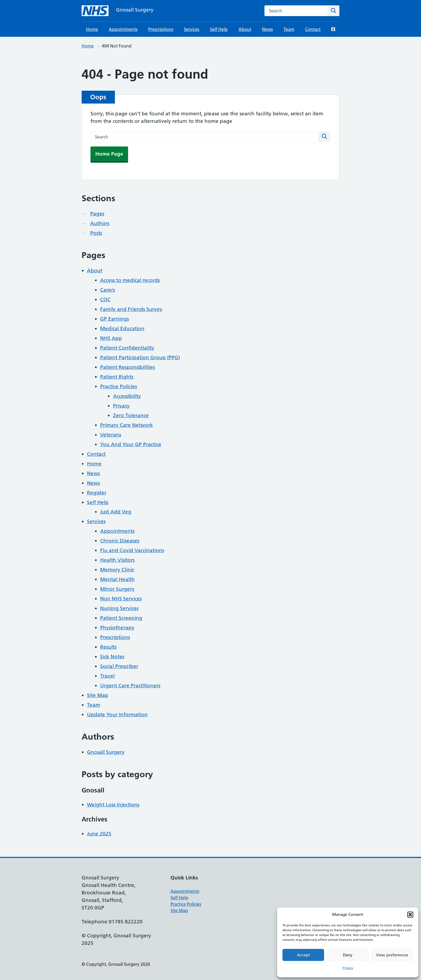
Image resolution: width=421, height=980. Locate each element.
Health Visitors (117, 560)
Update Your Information (117, 715)
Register (97, 493)
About (245, 29)
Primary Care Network (127, 425)
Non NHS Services (121, 599)
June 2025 (99, 834)
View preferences (392, 955)
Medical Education (122, 328)
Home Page (109, 154)
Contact (313, 29)
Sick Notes (112, 657)
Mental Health (117, 579)
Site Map (98, 695)
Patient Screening (121, 618)
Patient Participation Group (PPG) (140, 357)
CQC (105, 300)
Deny (348, 955)
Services (192, 29)
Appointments (123, 29)
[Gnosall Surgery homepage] (95, 11)
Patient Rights (117, 377)
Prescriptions (161, 29)
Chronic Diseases (120, 541)
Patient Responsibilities (128, 367)
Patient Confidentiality (127, 348)
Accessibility (127, 396)
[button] (410, 915)
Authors (100, 223)
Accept (303, 955)
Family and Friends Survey (131, 309)
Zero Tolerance (131, 415)
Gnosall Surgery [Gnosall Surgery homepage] (135, 10)
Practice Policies (119, 386)
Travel (107, 676)
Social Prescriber (119, 666)
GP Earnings (115, 319)
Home (92, 29)
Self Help (219, 29)
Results (108, 647)
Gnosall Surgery (106, 752)
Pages (97, 214)
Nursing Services (119, 608)
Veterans (111, 435)
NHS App (111, 338)
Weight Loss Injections (113, 805)
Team (289, 29)
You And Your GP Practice (131, 444)
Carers (108, 290)
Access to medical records (130, 280)
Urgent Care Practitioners (130, 686)
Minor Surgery (117, 589)
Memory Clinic (117, 570)
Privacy (348, 968)
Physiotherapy (117, 628)
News (267, 29)
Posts (96, 233)
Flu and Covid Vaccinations (132, 550)
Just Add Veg (116, 512)
